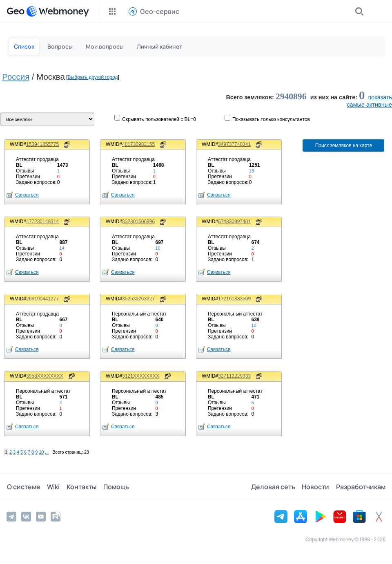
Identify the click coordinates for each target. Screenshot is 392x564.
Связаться (27, 195)
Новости (316, 487)
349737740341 (234, 144)
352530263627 (138, 299)
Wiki (53, 487)
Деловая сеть (274, 487)
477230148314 (42, 222)
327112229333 (234, 376)
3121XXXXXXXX (141, 376)
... (47, 452)
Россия (16, 77)
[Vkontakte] (26, 517)
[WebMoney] (58, 11)
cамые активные (370, 105)
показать (380, 97)
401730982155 (138, 144)
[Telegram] (11, 517)
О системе (23, 487)
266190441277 (42, 299)
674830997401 (234, 222)
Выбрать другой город (93, 77)
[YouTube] (41, 517)
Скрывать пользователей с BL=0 (159, 119)
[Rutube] (56, 517)
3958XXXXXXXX (45, 376)
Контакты (81, 487)
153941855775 (42, 144)
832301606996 (138, 222)
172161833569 (234, 299)
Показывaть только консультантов (271, 119)
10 (41, 452)
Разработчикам (361, 487)
